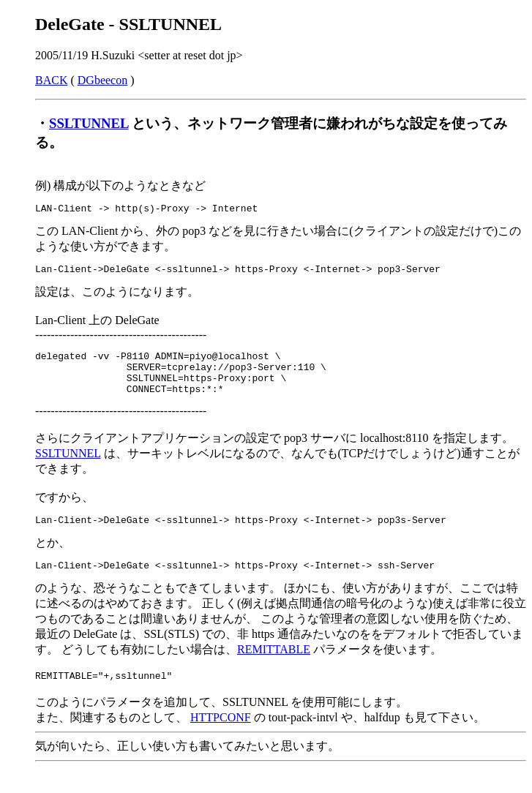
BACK (51, 80)
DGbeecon (102, 80)
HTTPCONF (221, 737)
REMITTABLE (274, 667)
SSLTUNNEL (89, 123)
